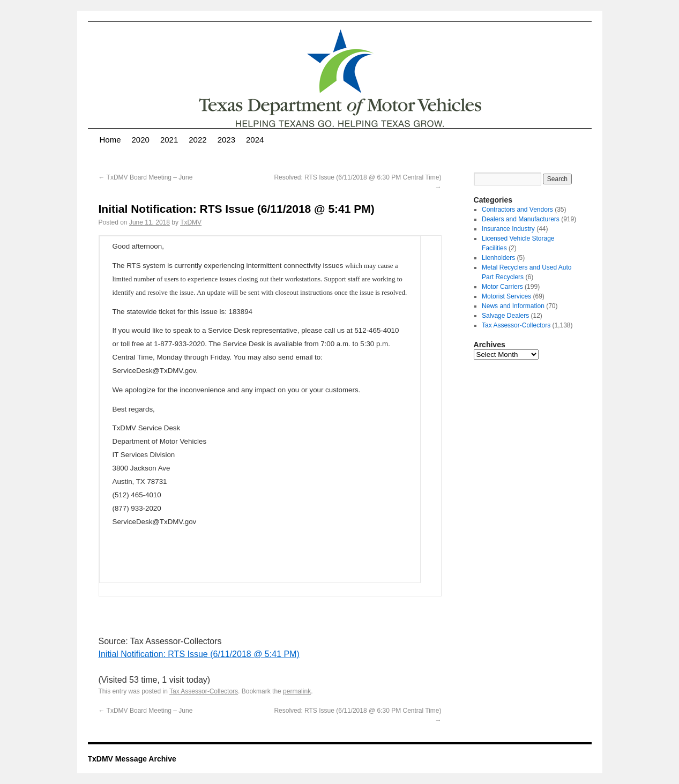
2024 (255, 140)
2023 (226, 140)
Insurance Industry (508, 229)
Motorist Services (506, 296)
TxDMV (191, 222)
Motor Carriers (502, 287)
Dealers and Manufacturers (521, 219)
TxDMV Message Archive (132, 759)
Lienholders (498, 258)
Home (110, 140)
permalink (297, 691)
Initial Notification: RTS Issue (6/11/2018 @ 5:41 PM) (199, 654)
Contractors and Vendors (517, 210)
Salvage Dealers (505, 316)
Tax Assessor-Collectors (204, 691)
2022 (197, 140)
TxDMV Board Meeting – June (146, 177)
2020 (141, 140)
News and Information (513, 306)
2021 (169, 140)
